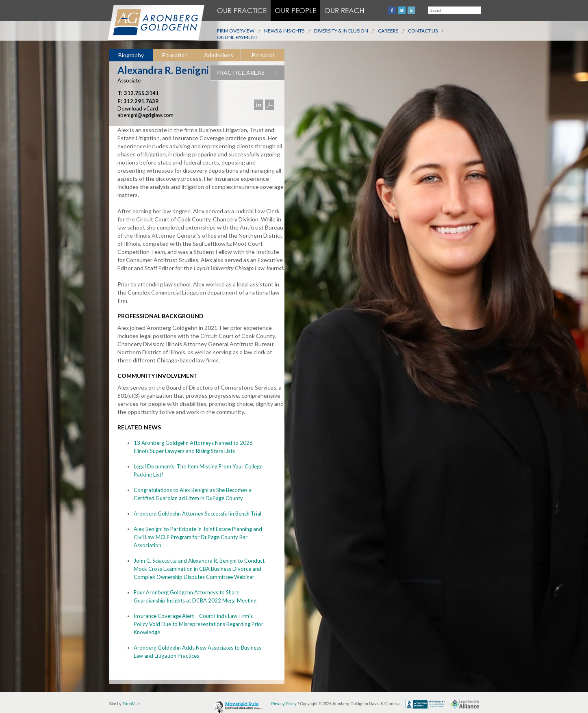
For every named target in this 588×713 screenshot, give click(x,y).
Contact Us (423, 31)
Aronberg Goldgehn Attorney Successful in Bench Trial (197, 514)
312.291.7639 (141, 101)
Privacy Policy (284, 704)
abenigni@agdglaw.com (145, 115)
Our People (295, 10)
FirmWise (131, 704)
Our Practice (242, 10)
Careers (388, 31)
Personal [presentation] (263, 55)
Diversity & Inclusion (341, 31)
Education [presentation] (175, 55)
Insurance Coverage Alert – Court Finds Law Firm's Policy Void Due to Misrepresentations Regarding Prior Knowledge (199, 624)
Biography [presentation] (131, 55)
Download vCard (138, 108)
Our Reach (344, 10)
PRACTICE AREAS (250, 73)
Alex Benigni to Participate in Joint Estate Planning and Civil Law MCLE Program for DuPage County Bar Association (198, 537)
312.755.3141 (141, 93)
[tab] (131, 55)
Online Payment (237, 37)
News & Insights (284, 31)
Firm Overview (236, 31)
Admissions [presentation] (219, 55)
